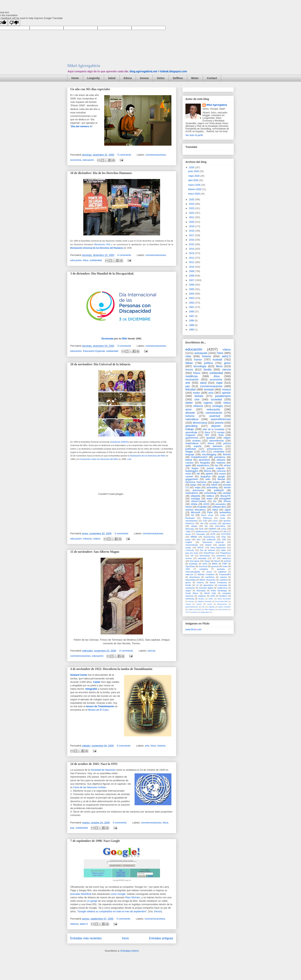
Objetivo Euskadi (205, 601)
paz (72, 828)
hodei (225, 566)
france (211, 443)
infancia (87, 539)
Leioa (224, 529)
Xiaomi (199, 604)
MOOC (201, 548)
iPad (224, 537)
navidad (227, 493)
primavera (221, 556)
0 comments (124, 255)
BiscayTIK (226, 496)
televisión (217, 446)
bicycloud (203, 566)
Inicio (125, 938)
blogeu (195, 468)
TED (207, 435)
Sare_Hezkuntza (218, 548)
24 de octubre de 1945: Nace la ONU (94, 764)
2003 (192, 298)
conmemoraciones (156, 155)
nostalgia (195, 499)
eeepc (193, 485)
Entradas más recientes (86, 938)
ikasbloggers (192, 471)
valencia (189, 574)
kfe (225, 531)
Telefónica (207, 518)
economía (76, 160)
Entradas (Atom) (130, 951)
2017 (192, 235)
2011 (192, 262)
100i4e (194, 504)
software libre (219, 507)
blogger (189, 452)
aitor (229, 482)
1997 (192, 316)
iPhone (227, 501)
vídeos (97, 539)
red (204, 485)
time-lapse (195, 561)
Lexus (215, 521)
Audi (201, 529)
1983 (192, 330)
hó (192, 515)
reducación (213, 409)
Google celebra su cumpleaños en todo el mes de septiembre (112, 911)
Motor (195, 78)
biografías (206, 477)
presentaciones (215, 449)
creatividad (219, 452)
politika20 (219, 490)
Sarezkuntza (209, 537)
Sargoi (207, 561)
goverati (215, 566)
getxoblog (191, 426)
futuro (197, 373)
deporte (216, 426)
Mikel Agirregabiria (84, 66)
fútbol (215, 510)
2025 (192, 200)
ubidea (194, 526)
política (208, 363)
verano (227, 465)
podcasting (212, 488)
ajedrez (209, 474)
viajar (219, 383)
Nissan (191, 601)
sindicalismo (192, 493)
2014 (192, 249)
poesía (219, 423)
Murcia (208, 471)
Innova (144, 78)
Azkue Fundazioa (218, 582)
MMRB (194, 537)
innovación (192, 379)
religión (227, 438)
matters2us (222, 588)
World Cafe (210, 593)
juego (188, 539)
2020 (192, 222)
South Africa (192, 593)
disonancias (222, 604)
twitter (189, 403)
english (189, 542)
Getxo (161, 78)
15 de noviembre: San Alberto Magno (95, 552)
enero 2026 (194, 194)
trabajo (190, 429)
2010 (192, 267)
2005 (192, 289)
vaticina (223, 577)
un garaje (92, 901)
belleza (210, 496)
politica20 (211, 539)
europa (221, 432)
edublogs (193, 564)
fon (215, 501)
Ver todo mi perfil (194, 135)
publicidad (191, 449)
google (222, 477)
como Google (118, 894)
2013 (192, 253)
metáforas (192, 376)
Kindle (188, 585)
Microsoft (196, 512)
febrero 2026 (195, 189)
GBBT (211, 599)
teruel (188, 534)
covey (210, 604)
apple (188, 465)
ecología (217, 406)
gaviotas (221, 569)
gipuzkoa (227, 523)
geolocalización (192, 607)
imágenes (190, 435)
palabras (222, 572)
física (207, 432)
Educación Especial (94, 351)
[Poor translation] (14, 23)
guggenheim (192, 479)
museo (222, 474)
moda (222, 518)
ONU (124, 339)
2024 (192, 204)
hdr (198, 474)
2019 (192, 226)
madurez (221, 463)
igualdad (211, 438)
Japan (228, 510)
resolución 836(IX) (120, 442)
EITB (213, 534)
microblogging (209, 455)
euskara (196, 441)
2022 (192, 213)
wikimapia (201, 591)
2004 (192, 294)
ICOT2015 (226, 534)
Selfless (178, 78)
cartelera (223, 580)
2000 (192, 312)
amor (189, 409)
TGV (187, 612)
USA (203, 452)
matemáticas (192, 443)
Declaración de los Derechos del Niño (148, 456)
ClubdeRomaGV (199, 457)
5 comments (124, 155)
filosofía (227, 455)
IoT (214, 558)
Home (75, 78)
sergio (188, 548)
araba (223, 515)
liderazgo (190, 529)
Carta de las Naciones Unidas (89, 787)
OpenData (190, 566)
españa (198, 446)
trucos (189, 370)
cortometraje (210, 493)
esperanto (190, 588)
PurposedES (225, 574)
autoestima (225, 512)
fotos (153, 746)
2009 (192, 271)
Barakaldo (190, 518)
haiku (223, 550)
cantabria (203, 569)
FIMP (225, 564)
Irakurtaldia (191, 580)
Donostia (201, 534)
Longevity (93, 78)
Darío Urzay (207, 515)
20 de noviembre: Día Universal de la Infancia (100, 364)
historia (161, 746)
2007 (192, 280)
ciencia (151, 651)
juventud (215, 416)
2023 (192, 208)
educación (88, 160)
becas (195, 612)
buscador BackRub (81, 894)
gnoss (188, 582)
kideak (189, 460)
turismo (190, 416)
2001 (192, 307)
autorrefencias (217, 441)
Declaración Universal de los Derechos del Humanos (97, 248)
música (226, 389)
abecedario (208, 585)
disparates (205, 612)
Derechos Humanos (196, 482)
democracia (200, 423)
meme (189, 507)
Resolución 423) (103, 244)
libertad (221, 479)
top (216, 465)
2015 (192, 244)
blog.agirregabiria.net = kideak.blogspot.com (158, 71)
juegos (216, 482)
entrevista (223, 585)
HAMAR (212, 529)
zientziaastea (191, 521)
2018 (192, 231)
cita (202, 523)
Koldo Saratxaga (219, 591)
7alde (188, 531)
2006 (192, 285)
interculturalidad (193, 572)
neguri (188, 591)
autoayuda (201, 353)
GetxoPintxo (209, 553)
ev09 (212, 596)
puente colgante (216, 468)
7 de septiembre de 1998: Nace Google (95, 841)
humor (198, 360)
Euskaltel (202, 507)
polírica (227, 443)
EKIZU (199, 609)
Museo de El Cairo (98, 710)
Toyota (188, 604)
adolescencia (201, 531)
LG (197, 585)
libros (219, 366)
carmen (189, 477)
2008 (192, 276)
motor (196, 393)
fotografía (205, 463)
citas (188, 356)
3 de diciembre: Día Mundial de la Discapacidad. (102, 273)
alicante (190, 413)
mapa (198, 488)
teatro (210, 499)
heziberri (223, 596)
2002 (192, 303)
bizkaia (199, 396)
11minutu (190, 550)
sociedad (216, 399)
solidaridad (96, 260)
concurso (221, 471)
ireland (208, 545)
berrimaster (205, 556)
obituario (221, 460)
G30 (205, 521)
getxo (227, 363)
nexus (209, 572)
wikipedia (195, 496)
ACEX (206, 504)
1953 (188, 569)
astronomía (198, 490)
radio (208, 479)
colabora (202, 596)
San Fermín (223, 609)
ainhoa (216, 531)
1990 (192, 321)
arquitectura (203, 465)
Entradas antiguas (161, 938)
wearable (202, 558)
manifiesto (210, 577)
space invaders (225, 607)
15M (224, 539)
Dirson (158, 911)
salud (203, 383)
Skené (217, 561)
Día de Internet (208, 550)
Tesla (221, 435)
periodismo (220, 457)
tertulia (227, 488)
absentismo (195, 577)
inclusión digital (206, 588)
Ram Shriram (133, 897)
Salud (112, 78)
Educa (128, 78)
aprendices (204, 460)
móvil (188, 474)
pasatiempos (223, 396)
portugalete (225, 499)
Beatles (201, 599)
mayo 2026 (194, 176)
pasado (222, 545)
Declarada (107, 339)
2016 (192, 240)
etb (206, 526)
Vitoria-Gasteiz (198, 501)
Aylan (191, 609)
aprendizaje (191, 432)
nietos (227, 403)
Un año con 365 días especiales (90, 89)
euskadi (217, 360)
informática (220, 526)
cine (197, 399)
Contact (212, 78)
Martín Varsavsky (208, 580)
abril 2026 (193, 180)
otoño (205, 564)
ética (86, 260)
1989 (192, 325)
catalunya (226, 558)
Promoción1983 (221, 601)
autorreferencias (221, 419)
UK (192, 556)
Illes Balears (210, 609)
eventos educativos (196, 510)
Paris (210, 512)
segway (211, 607)
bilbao (189, 363)
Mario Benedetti (224, 599)
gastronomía (192, 438)
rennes (189, 558)
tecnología (200, 366)
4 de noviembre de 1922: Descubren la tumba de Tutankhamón (111, 669)
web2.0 (84, 924)
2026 (192, 167)
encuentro (221, 504)
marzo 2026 (195, 185)
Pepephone (225, 553)
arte (147, 746)
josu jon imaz (192, 553)
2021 (192, 217)
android (227, 561)
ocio (211, 393)
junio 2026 (194, 171)
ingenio (208, 403)
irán (203, 607)
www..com (193, 629)
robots (214, 485)
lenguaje (190, 455)
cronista (213, 523)
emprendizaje (192, 545)
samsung (190, 599)
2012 (192, 258)
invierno (200, 582)
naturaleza (192, 419)
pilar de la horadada (214, 429)
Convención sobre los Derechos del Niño (99, 459)
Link (129, 459)
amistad (209, 389)
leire (199, 539)
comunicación (214, 413)
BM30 (215, 564)
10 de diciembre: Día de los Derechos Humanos (101, 173)
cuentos (189, 463)
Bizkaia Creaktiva (206, 574)
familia (208, 370)
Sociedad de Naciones (103, 770)
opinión (226, 393)
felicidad (191, 389)
